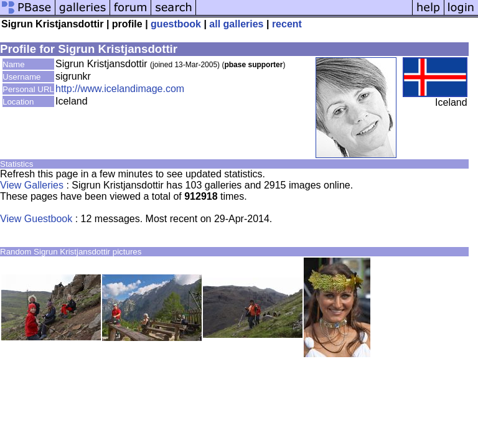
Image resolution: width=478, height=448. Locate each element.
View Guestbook (36, 219)
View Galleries (32, 185)
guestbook (176, 24)
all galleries (236, 24)
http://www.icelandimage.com (120, 89)
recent (287, 24)
